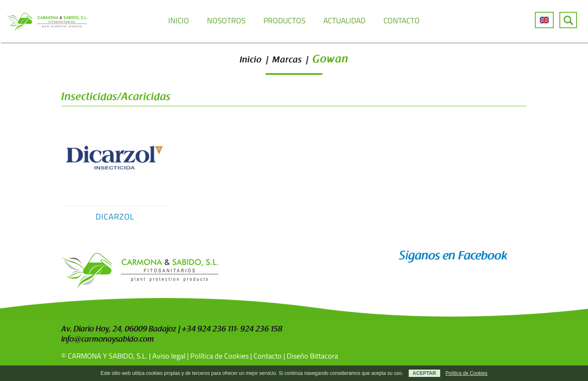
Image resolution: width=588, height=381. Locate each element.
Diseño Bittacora (312, 356)
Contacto (268, 356)
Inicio (251, 61)
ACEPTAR (424, 373)
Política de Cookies (219, 356)
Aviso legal (169, 356)
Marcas (287, 61)
